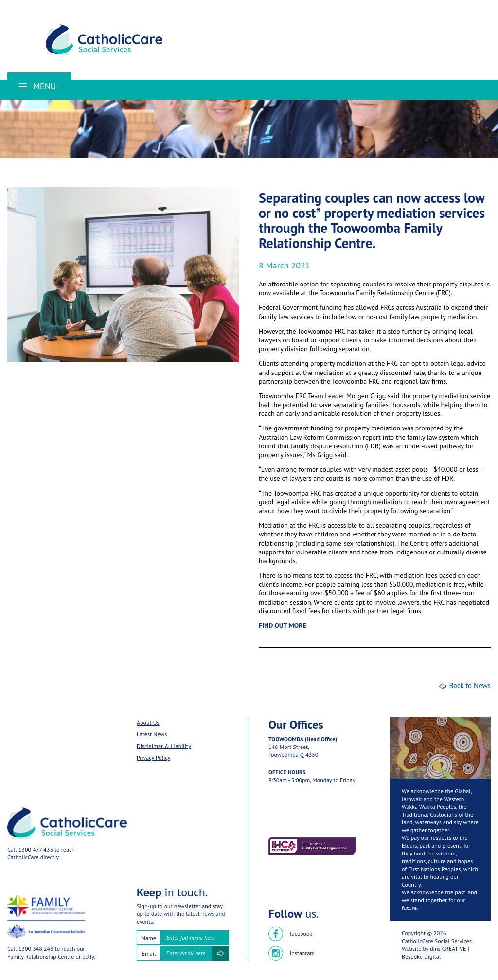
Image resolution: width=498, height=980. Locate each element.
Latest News (152, 734)
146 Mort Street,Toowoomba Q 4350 (293, 751)
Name (149, 938)
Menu (38, 86)
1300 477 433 (36, 849)
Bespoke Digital (421, 956)
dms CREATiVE (448, 949)
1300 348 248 (36, 949)
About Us (148, 722)
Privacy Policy (153, 757)
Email (149, 953)
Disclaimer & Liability (164, 746)
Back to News (470, 686)
